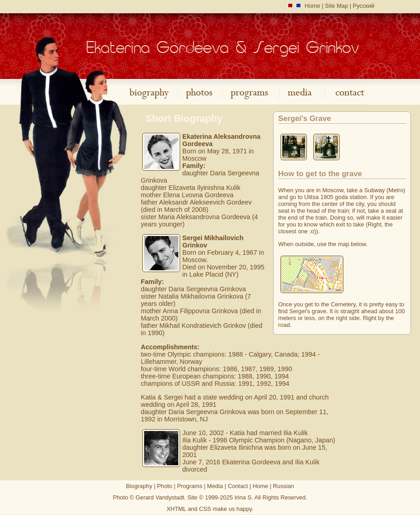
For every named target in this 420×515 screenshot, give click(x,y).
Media (215, 486)
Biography (139, 486)
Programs (189, 486)
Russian (284, 486)
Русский (364, 6)
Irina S (243, 497)
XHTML (176, 509)
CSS (205, 509)
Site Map (337, 6)
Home (312, 6)
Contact (238, 486)
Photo (164, 486)
